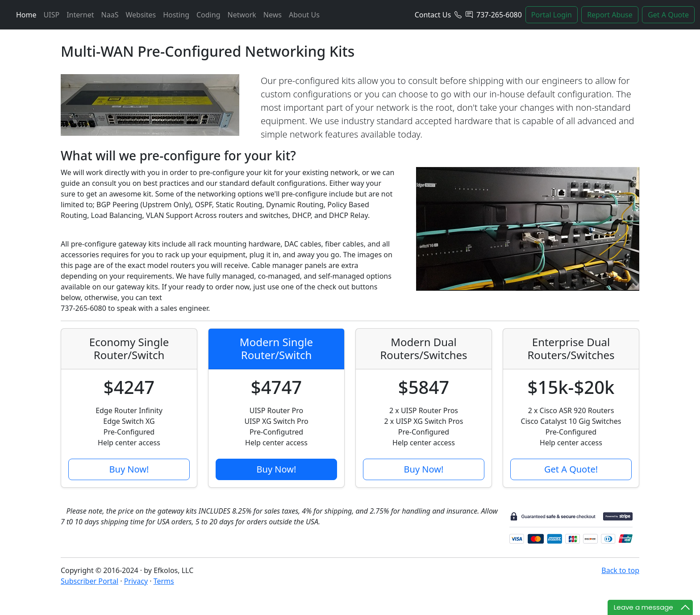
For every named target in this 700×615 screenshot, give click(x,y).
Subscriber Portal (90, 581)
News (273, 15)
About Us (304, 15)
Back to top (620, 570)
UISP (52, 15)
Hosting (176, 15)
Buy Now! (129, 469)
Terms (164, 581)
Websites (141, 15)
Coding (208, 15)
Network (242, 15)
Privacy (136, 581)
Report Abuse (610, 15)
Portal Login (552, 15)
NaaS (110, 15)
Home (26, 15)
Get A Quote (668, 15)
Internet (80, 15)
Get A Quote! (571, 469)
